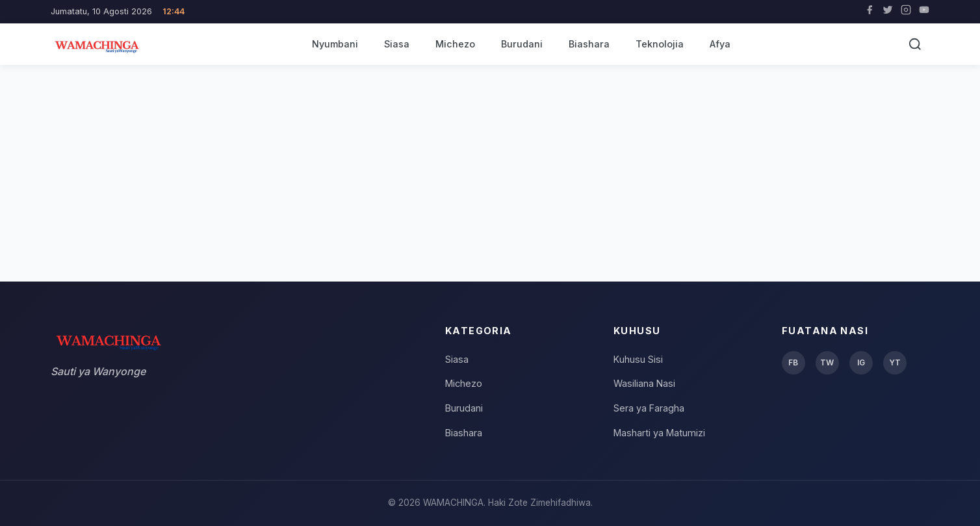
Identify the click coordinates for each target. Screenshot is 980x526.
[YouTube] (924, 12)
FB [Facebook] (793, 362)
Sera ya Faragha (649, 408)
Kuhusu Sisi (638, 359)
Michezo (455, 44)
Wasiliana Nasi (644, 383)
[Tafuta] (915, 44)
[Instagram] (906, 12)
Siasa (397, 44)
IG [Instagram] (861, 362)
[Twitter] (888, 12)
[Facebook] (870, 12)
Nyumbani (335, 44)
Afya (720, 44)
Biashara (589, 44)
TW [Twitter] (827, 362)
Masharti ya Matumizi (659, 433)
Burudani (522, 44)
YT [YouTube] (895, 362)
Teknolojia (660, 44)
